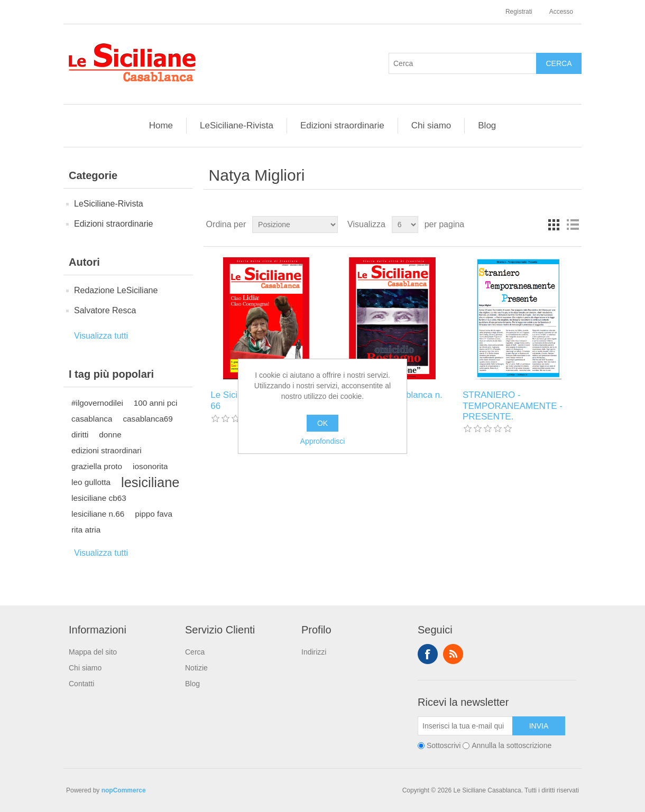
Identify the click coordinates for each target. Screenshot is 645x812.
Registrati (519, 12)
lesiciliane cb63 (99, 498)
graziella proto (97, 466)
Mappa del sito (93, 652)
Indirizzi (314, 652)
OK (322, 423)
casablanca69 (148, 419)
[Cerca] (463, 63)
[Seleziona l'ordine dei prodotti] (295, 225)
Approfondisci (323, 441)
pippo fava (154, 514)
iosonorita (150, 466)
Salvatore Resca (105, 310)
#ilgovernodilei (97, 403)
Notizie (196, 668)
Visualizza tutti (101, 336)
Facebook (428, 654)
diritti (80, 435)
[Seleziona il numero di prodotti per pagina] (405, 225)
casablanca (92, 419)
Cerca (195, 652)
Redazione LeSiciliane (116, 290)
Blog (487, 125)
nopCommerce (124, 790)
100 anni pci (156, 403)
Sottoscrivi (444, 745)
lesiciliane (150, 482)
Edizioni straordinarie (342, 125)
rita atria (86, 530)
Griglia (554, 225)
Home (161, 125)
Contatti (81, 684)
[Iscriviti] (465, 726)
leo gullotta (91, 482)
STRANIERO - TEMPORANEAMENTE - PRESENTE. (513, 406)
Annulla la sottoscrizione (512, 745)
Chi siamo (431, 125)
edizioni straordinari (107, 450)
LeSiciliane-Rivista (237, 125)
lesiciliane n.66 (98, 514)
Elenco (573, 225)
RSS (453, 654)
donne (110, 435)
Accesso (561, 12)
